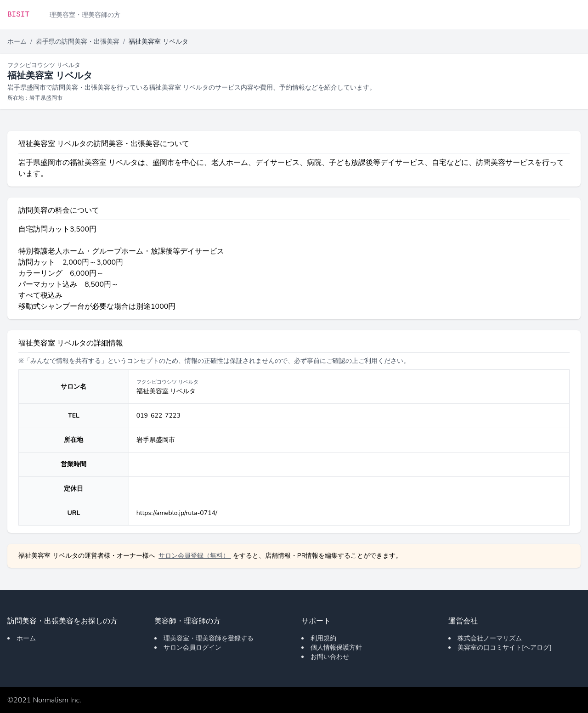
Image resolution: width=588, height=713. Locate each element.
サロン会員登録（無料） (195, 556)
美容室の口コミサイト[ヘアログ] (505, 648)
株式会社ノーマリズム (490, 638)
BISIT (18, 15)
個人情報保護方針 (336, 648)
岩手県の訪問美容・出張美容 (78, 42)
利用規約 (323, 638)
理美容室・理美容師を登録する (209, 638)
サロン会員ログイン (192, 648)
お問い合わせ (330, 657)
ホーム (17, 42)
